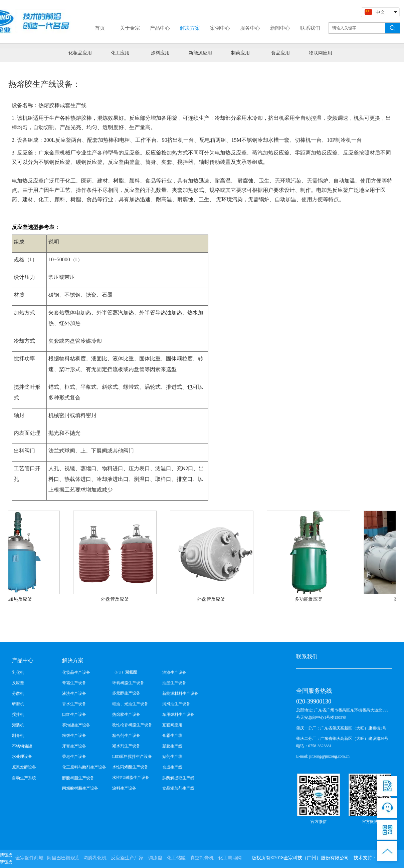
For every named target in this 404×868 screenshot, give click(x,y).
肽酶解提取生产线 (178, 778)
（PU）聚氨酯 (125, 672)
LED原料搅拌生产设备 (132, 757)
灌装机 (18, 725)
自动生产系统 (24, 778)
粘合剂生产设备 (126, 736)
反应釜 (18, 683)
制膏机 (18, 736)
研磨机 (18, 704)
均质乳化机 (95, 858)
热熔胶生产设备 (126, 714)
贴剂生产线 (172, 757)
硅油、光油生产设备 (130, 704)
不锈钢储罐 (22, 746)
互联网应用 (172, 725)
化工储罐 (176, 858)
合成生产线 (172, 767)
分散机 (18, 693)
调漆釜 (155, 858)
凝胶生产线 (172, 746)
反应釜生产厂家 (127, 858)
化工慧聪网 (230, 858)
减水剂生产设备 (126, 746)
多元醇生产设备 (126, 693)
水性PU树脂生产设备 (131, 778)
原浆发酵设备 (24, 767)
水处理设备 (22, 757)
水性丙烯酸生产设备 (130, 767)
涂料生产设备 (124, 788)
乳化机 (18, 672)
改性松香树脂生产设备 (132, 725)
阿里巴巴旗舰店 (63, 858)
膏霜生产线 (172, 736)
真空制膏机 (202, 858)
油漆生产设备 (174, 672)
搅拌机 (18, 714)
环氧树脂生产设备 (128, 683)
